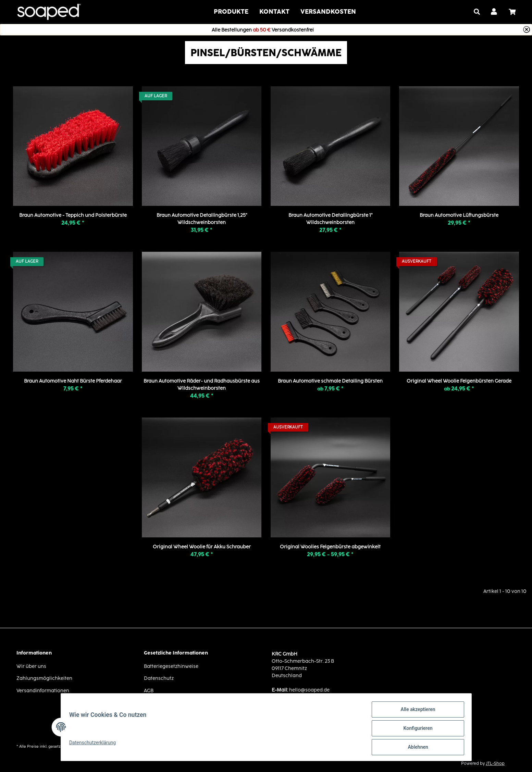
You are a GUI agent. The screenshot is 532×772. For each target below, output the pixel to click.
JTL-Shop (495, 763)
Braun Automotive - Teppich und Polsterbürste (73, 215)
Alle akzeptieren (415, 712)
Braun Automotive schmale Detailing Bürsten (330, 381)
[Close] (527, 29)
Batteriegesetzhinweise (171, 666)
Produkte (231, 11)
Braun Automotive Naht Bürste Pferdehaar (73, 381)
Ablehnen (415, 748)
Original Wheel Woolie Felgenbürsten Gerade (459, 381)
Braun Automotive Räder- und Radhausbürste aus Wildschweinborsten (202, 384)
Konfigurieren (415, 730)
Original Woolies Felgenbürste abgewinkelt (330, 546)
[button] (494, 12)
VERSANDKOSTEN (328, 11)
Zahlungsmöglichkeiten (44, 678)
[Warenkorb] (515, 12)
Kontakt (274, 11)
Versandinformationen (43, 690)
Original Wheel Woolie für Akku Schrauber (202, 546)
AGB (149, 690)
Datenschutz (159, 678)
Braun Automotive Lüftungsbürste (459, 215)
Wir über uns (31, 666)
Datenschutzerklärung (95, 744)
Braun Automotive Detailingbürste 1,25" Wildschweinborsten (202, 219)
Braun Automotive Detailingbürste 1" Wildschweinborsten (330, 219)
